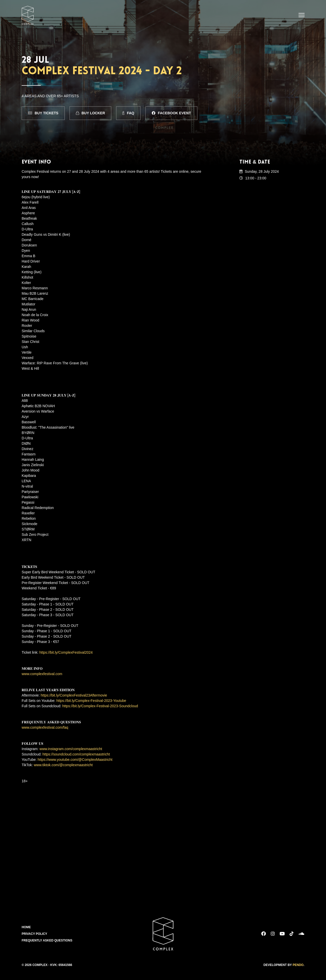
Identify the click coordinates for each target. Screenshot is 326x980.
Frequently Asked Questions (47, 940)
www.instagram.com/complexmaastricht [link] (71, 749)
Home (26, 927)
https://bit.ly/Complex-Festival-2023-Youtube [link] (91, 701)
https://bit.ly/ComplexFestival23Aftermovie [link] (74, 695)
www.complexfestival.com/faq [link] (45, 727)
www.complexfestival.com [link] (42, 674)
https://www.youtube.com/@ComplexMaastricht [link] (75, 760)
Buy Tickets (43, 113)
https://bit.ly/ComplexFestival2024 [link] (66, 652)
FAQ (128, 113)
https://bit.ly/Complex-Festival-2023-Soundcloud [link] (100, 706)
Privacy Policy (34, 934)
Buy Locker (90, 113)
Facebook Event (171, 113)
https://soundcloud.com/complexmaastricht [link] (76, 754)
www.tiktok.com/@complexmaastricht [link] (63, 765)
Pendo (298, 965)
